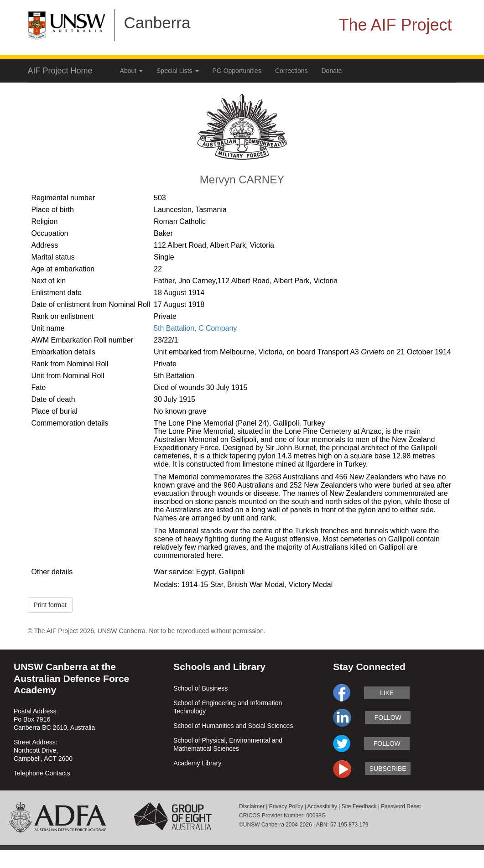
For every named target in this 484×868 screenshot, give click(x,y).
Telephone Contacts (42, 773)
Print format (50, 605)
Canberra (157, 23)
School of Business (200, 688)
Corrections (291, 71)
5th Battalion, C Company (195, 328)
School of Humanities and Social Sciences (233, 726)
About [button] (131, 71)
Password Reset (401, 806)
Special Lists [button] (177, 71)
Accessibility (322, 806)
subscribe (388, 769)
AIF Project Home (60, 71)
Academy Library (197, 763)
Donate (332, 71)
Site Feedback (359, 806)
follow (388, 717)
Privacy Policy (286, 806)
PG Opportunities (237, 71)
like (387, 693)
